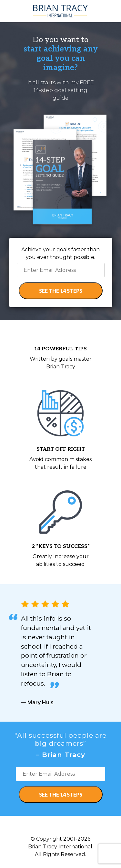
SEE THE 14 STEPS (61, 291)
